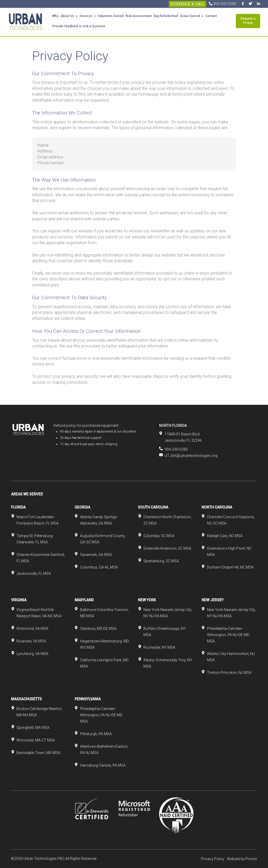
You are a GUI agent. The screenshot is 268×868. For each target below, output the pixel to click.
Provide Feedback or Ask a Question (79, 26)
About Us (69, 16)
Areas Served (192, 16)
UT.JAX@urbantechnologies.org (191, 456)
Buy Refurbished (166, 16)
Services (88, 16)
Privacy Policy (213, 859)
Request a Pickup (248, 21)
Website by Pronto (242, 859)
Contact (211, 16)
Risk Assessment (139, 16)
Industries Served (111, 16)
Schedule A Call (188, 4)
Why (55, 16)
